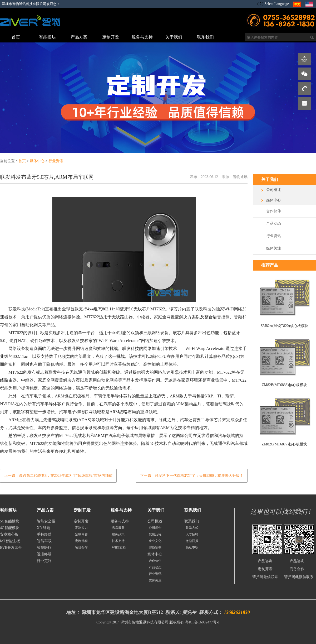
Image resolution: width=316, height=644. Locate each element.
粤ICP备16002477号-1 (202, 622)
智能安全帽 (46, 521)
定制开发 (81, 521)
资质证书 (155, 547)
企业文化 (155, 541)
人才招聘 (192, 534)
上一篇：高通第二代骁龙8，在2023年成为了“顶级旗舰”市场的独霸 (58, 476)
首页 (22, 161)
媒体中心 (37, 161)
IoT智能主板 (10, 541)
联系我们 (192, 521)
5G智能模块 (10, 521)
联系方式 (192, 528)
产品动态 (274, 224)
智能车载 (44, 541)
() (260, 4)
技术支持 (118, 541)
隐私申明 (192, 547)
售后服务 (118, 528)
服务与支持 (120, 521)
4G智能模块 (10, 528)
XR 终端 (44, 528)
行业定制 (44, 561)
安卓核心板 (9, 534)
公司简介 (155, 528)
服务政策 (118, 534)
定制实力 (81, 528)
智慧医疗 (44, 548)
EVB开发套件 (11, 548)
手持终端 (44, 534)
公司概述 (274, 190)
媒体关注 (274, 248)
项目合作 (81, 547)
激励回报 (192, 541)
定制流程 (81, 541)
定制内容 (81, 534)
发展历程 (155, 534)
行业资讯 (56, 161)
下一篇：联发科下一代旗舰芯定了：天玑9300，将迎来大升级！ (192, 476)
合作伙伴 (274, 211)
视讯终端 (44, 554)
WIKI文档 (119, 547)
